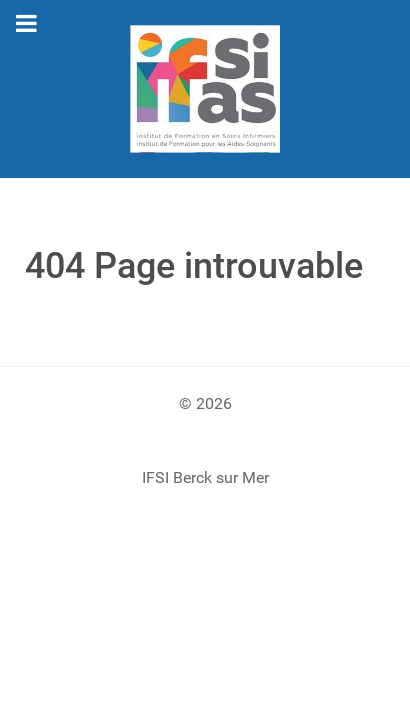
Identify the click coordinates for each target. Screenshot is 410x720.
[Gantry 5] (205, 89)
